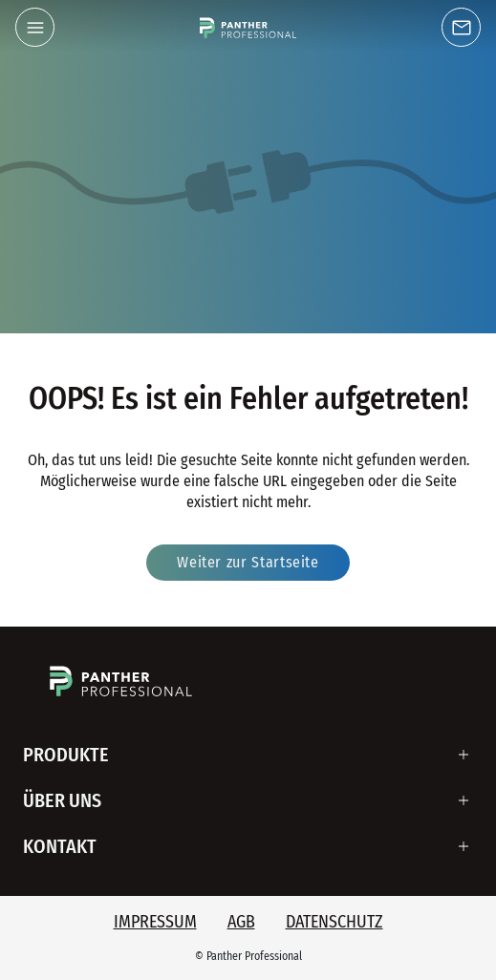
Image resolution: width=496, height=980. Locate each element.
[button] (35, 27)
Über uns (62, 800)
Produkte (66, 755)
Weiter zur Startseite (248, 562)
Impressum (155, 922)
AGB (241, 922)
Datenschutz (334, 922)
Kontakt (60, 846)
